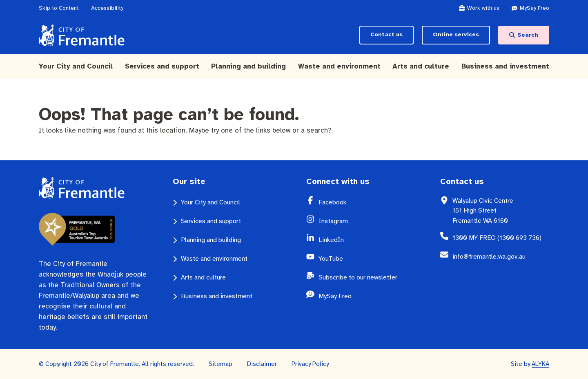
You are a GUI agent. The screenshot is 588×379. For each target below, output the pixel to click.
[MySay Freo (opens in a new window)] (535, 8)
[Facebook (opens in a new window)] (367, 202)
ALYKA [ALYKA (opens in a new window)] (540, 364)
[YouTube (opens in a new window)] (367, 259)
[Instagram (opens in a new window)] (367, 221)
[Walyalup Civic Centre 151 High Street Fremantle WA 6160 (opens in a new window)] (501, 211)
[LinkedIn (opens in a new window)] (367, 240)
